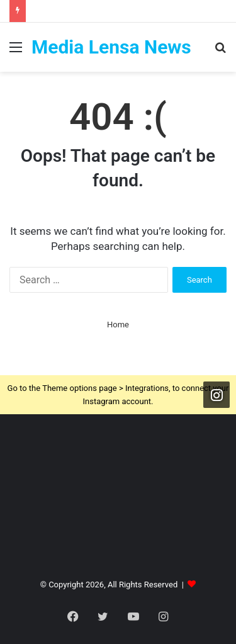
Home (118, 325)
